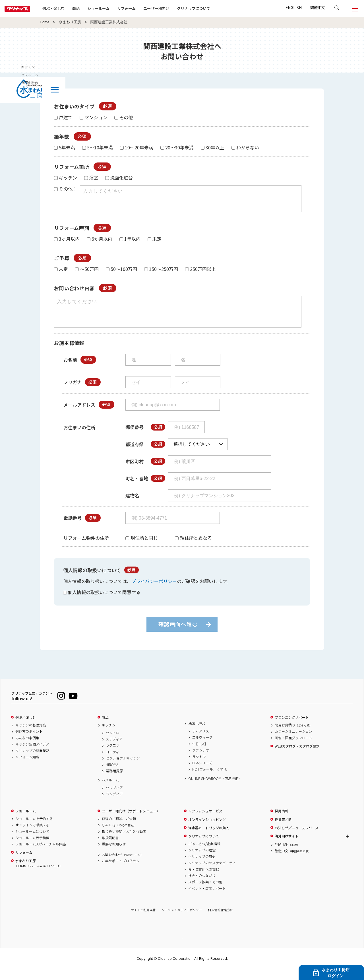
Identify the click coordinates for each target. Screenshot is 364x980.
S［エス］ (200, 754)
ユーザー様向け (174, 8)
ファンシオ (201, 760)
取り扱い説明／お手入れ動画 (124, 842)
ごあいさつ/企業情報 (204, 854)
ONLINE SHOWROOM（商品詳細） (215, 789)
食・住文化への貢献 (204, 880)
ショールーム (117, 8)
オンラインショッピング (207, 830)
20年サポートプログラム (121, 871)
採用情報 (282, 821)
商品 (105, 728)
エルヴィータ (202, 748)
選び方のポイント (29, 742)
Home (45, 22)
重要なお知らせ (114, 854)
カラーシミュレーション (293, 742)
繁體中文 (318, 7)
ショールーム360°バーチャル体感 (41, 854)
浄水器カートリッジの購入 (209, 838)
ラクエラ (113, 755)
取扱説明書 (110, 848)
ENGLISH (294, 7)
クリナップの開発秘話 (32, 761)
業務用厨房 (114, 781)
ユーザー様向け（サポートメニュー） (131, 821)
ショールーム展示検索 (32, 848)
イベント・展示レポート (207, 899)
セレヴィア (114, 798)
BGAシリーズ (202, 773)
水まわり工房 (70, 22)
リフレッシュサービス (205, 821)
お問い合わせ (123, 865)
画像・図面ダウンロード (293, 748)
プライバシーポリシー (154, 591)
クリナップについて (212, 8)
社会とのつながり (202, 886)
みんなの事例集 (27, 748)
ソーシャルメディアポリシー (182, 920)
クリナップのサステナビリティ (212, 873)
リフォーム (145, 8)
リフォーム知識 (27, 767)
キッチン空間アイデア (32, 754)
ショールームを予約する (34, 829)
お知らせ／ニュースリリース (297, 838)
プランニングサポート (292, 728)
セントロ (113, 743)
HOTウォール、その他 (209, 779)
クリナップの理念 (202, 860)
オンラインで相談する (32, 835)
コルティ (112, 762)
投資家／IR (283, 830)
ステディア (114, 749)
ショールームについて (32, 842)
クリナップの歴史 (202, 867)
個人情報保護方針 (221, 920)
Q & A (119, 835)
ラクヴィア (114, 804)
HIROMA (112, 775)
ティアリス (201, 741)
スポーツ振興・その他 (205, 892)
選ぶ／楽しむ (26, 728)
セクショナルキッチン (123, 768)
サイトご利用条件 (143, 920)
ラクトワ (199, 767)
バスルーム (110, 790)
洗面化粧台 (197, 734)
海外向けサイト (287, 846)
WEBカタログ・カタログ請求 (297, 756)
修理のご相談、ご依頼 (119, 829)
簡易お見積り (293, 735)
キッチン (109, 735)
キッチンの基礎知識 (31, 735)
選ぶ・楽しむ (72, 8)
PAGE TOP (182, 948)
